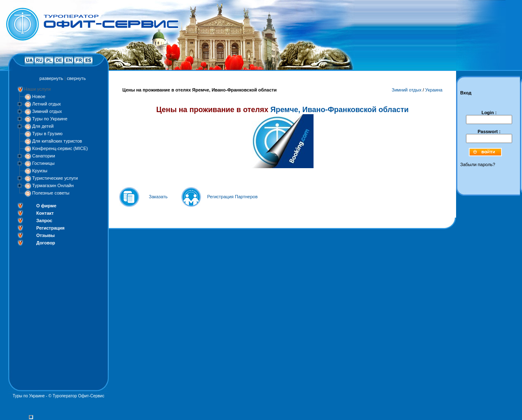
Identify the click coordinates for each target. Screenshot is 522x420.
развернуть (51, 78)
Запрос (44, 221)
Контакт (45, 213)
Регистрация (50, 228)
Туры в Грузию (47, 134)
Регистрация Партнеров (233, 197)
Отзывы (46, 235)
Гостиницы (43, 163)
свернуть (76, 78)
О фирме (46, 206)
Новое (39, 96)
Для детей (43, 126)
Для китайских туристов (57, 141)
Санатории (44, 156)
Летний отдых (47, 104)
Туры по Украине (50, 119)
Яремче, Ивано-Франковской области (339, 110)
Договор (46, 243)
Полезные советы (51, 193)
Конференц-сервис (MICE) (60, 148)
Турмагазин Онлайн (53, 185)
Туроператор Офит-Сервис (79, 396)
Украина (434, 90)
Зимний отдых (47, 111)
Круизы (40, 171)
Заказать (158, 197)
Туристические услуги (55, 178)
